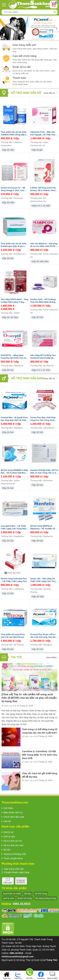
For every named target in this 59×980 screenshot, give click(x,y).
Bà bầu (7, 850)
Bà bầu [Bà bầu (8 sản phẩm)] (28, 894)
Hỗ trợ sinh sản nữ (13, 841)
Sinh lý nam (9, 837)
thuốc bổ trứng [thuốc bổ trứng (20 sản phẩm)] (25, 898)
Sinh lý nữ (8, 832)
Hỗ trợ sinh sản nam (13, 845)
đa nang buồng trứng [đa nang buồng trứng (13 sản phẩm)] (46, 898)
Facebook (41, 975)
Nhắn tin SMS (52, 975)
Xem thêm (51, 657)
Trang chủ (7, 975)
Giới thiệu (8, 808)
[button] (2, 39)
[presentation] (2, 28)
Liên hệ (7, 821)
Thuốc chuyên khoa (13, 858)
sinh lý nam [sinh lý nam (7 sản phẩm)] (9, 898)
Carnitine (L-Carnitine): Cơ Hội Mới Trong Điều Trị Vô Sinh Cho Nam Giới (40, 755)
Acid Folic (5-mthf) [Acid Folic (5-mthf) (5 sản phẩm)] (12, 894)
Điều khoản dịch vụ (13, 812)
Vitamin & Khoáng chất (15, 854)
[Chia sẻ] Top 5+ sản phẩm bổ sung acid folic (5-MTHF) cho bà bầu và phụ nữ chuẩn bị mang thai (29, 698)
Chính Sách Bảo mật (14, 817)
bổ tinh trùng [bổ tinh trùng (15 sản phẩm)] (41, 894)
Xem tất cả (50, 93)
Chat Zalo (18, 975)
